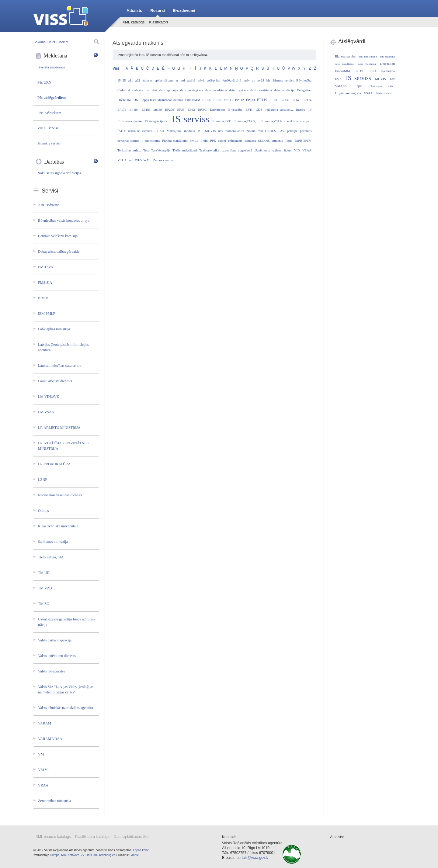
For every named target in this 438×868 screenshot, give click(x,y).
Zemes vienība (163, 160)
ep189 (158, 109)
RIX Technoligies (104, 855)
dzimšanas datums (171, 100)
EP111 (229, 100)
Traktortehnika (209, 150)
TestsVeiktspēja (161, 150)
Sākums (40, 42)
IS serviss (191, 119)
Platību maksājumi (175, 141)
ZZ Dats (87, 855)
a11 (130, 80)
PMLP (194, 141)
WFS (138, 160)
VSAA (307, 150)
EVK (249, 109)
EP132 (285, 100)
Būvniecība (304, 80)
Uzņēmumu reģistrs (268, 150)
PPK (213, 141)
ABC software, (71, 855)
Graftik (134, 855)
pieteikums (153, 141)
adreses (147, 80)
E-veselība (235, 109)
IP (310, 109)
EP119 (262, 100)
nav (221, 131)
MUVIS (210, 131)
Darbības (67, 162)
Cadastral (124, 90)
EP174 (307, 100)
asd (183, 80)
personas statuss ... (130, 141)
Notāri (251, 131)
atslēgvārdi (214, 80)
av (253, 80)
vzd (131, 160)
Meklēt (63, 42)
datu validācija (284, 90)
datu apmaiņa (169, 90)
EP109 (207, 100)
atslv (247, 80)
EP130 (274, 100)
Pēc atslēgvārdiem (52, 98)
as (177, 80)
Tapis (289, 141)
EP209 (170, 109)
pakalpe (292, 131)
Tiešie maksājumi (185, 150)
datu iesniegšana (192, 90)
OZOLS (271, 131)
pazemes (306, 131)
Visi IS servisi (48, 128)
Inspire (301, 109)
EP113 (250, 100)
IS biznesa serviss (130, 121)
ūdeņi (288, 150)
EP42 (191, 109)
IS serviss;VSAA (271, 121)
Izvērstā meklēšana (51, 67)
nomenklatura (235, 131)
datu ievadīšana (216, 90)
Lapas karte (141, 850)
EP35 (181, 109)
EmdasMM (193, 100)
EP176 (122, 109)
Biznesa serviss (283, 80)
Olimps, (55, 855)
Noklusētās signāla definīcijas (59, 173)
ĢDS (259, 109)
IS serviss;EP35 (221, 121)
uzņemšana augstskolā (237, 150)
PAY (282, 131)
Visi (116, 68)
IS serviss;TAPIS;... (246, 121)
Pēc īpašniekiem (49, 113)
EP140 (296, 100)
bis (268, 80)
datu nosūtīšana (261, 90)
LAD (161, 131)
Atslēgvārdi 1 (232, 80)
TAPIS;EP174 (303, 141)
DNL (137, 100)
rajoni (222, 141)
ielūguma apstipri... (279, 109)
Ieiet (52, 42)
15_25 (122, 80)
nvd (260, 131)
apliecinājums (164, 80)
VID (297, 150)
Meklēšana (67, 56)
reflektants (235, 141)
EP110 (218, 100)
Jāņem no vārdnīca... (141, 131)
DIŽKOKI (124, 100)
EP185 (146, 109)
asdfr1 (191, 80)
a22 (138, 80)
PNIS (204, 141)
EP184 (134, 109)
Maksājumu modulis (181, 131)
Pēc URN (44, 82)
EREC (202, 109)
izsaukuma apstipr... (298, 121)
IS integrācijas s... (157, 121)
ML (200, 131)
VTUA (122, 160)
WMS (148, 160)
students (277, 141)
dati (155, 90)
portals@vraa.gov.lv (252, 858)
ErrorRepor (217, 109)
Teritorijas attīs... (129, 150)
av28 (261, 80)
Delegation (304, 90)
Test (146, 150)
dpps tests (149, 100)
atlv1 (201, 80)
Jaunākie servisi (49, 143)
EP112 (240, 100)
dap (148, 90)
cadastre (138, 90)
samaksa (250, 141)
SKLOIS (264, 141)
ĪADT (121, 131)
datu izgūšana (238, 90)
